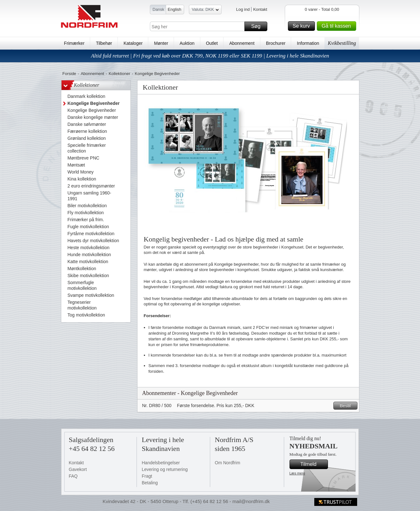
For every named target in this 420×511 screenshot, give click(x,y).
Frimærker (74, 43)
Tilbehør (104, 43)
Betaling (150, 483)
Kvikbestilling (342, 43)
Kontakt (260, 9)
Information (308, 43)
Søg (258, 26)
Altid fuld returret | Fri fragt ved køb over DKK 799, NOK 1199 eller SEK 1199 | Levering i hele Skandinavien (210, 56)
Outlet (212, 43)
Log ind (243, 9)
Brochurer (276, 43)
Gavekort (78, 469)
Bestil (347, 406)
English (174, 9)
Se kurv (303, 26)
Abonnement (242, 43)
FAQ (73, 476)
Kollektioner (119, 74)
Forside (69, 74)
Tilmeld (313, 464)
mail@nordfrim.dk (251, 501)
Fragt (147, 476)
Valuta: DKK (205, 10)
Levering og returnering (165, 469)
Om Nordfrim (228, 463)
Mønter (161, 43)
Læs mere (297, 473)
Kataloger (133, 43)
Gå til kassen (338, 26)
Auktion (187, 43)
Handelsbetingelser (161, 463)
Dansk (159, 9)
